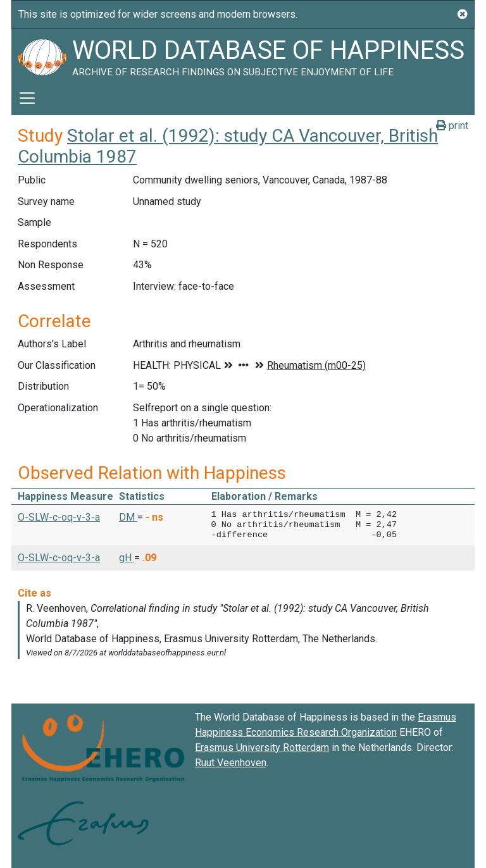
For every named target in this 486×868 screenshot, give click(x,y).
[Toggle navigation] (27, 98)
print (452, 126)
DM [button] (128, 517)
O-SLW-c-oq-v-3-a (59, 517)
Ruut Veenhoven (231, 763)
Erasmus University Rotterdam (262, 747)
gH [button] (127, 558)
